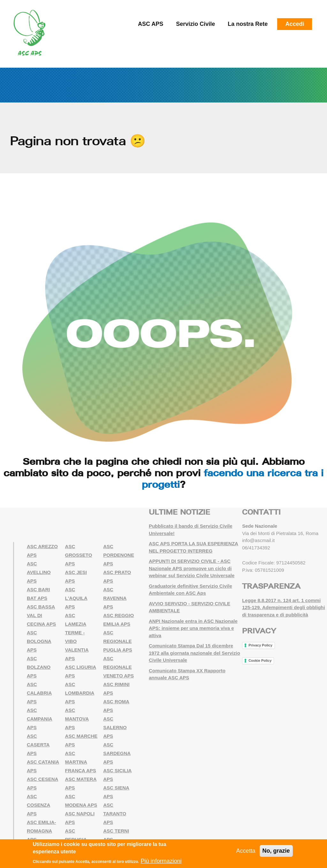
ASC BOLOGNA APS (39, 641)
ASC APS (151, 24)
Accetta (246, 851)
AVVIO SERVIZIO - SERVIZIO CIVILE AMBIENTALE (190, 607)
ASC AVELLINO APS (39, 572)
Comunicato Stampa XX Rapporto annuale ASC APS (187, 674)
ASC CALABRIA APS (39, 693)
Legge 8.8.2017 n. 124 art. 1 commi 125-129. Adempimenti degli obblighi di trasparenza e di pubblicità (284, 608)
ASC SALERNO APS (115, 727)
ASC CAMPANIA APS (40, 719)
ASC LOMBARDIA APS (80, 693)
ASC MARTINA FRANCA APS (81, 762)
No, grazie (276, 851)
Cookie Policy (260, 660)
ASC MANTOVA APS (77, 719)
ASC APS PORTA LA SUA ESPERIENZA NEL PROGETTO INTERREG (194, 547)
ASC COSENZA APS (38, 805)
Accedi (295, 24)
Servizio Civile (195, 24)
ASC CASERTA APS (38, 745)
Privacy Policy (260, 645)
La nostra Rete (248, 24)
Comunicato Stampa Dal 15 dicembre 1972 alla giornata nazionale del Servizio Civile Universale (194, 653)
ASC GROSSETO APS (79, 555)
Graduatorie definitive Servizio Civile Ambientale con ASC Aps (190, 590)
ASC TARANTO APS (115, 814)
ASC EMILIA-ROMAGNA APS (42, 831)
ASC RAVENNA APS (115, 598)
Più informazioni (161, 861)
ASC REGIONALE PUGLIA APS (118, 641)
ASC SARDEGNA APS (117, 753)
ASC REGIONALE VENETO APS (118, 667)
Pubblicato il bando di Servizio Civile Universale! (191, 530)
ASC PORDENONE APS (119, 555)
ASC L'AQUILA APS (76, 598)
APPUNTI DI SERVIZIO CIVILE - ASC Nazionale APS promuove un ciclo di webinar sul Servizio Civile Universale (192, 568)
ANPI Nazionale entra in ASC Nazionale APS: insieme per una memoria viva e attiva (193, 628)
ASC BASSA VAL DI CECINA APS (41, 615)
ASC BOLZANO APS (39, 667)
